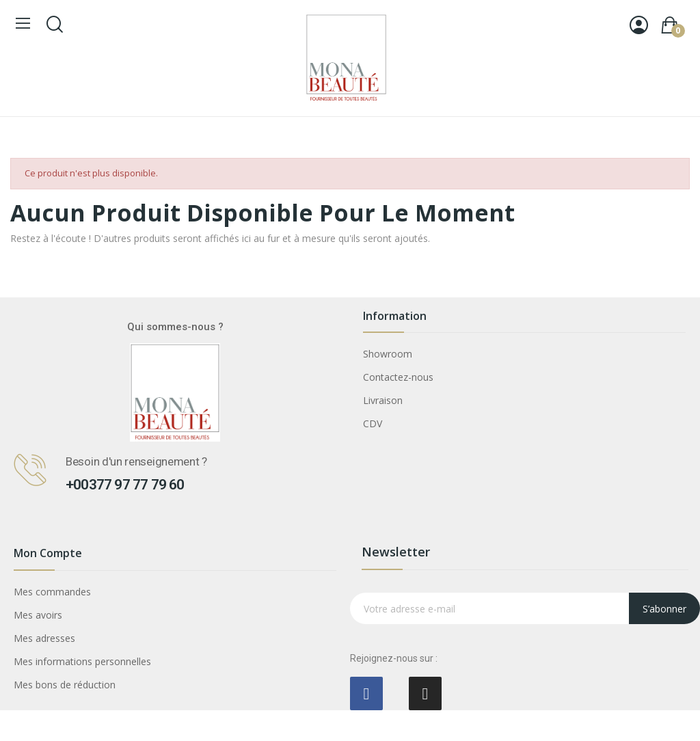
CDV (373, 423)
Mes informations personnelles (82, 661)
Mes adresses (44, 638)
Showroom (388, 354)
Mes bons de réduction (65, 685)
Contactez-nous (398, 377)
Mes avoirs (38, 615)
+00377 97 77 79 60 (125, 485)
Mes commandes (52, 592)
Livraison (383, 400)
